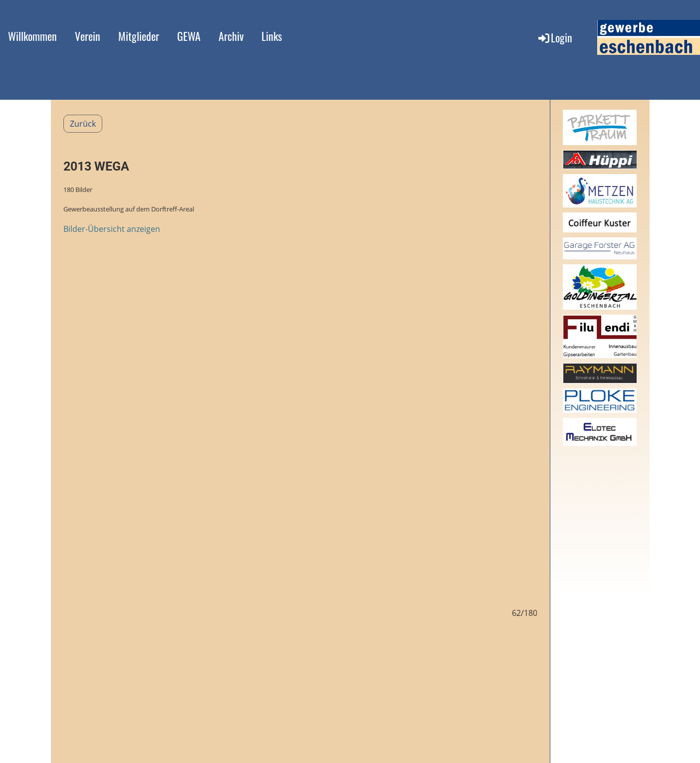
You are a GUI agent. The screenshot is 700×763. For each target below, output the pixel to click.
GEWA (189, 36)
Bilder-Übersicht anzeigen (112, 229)
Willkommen (32, 36)
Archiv (231, 36)
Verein (88, 36)
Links (272, 36)
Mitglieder (139, 36)
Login (555, 37)
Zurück (83, 124)
